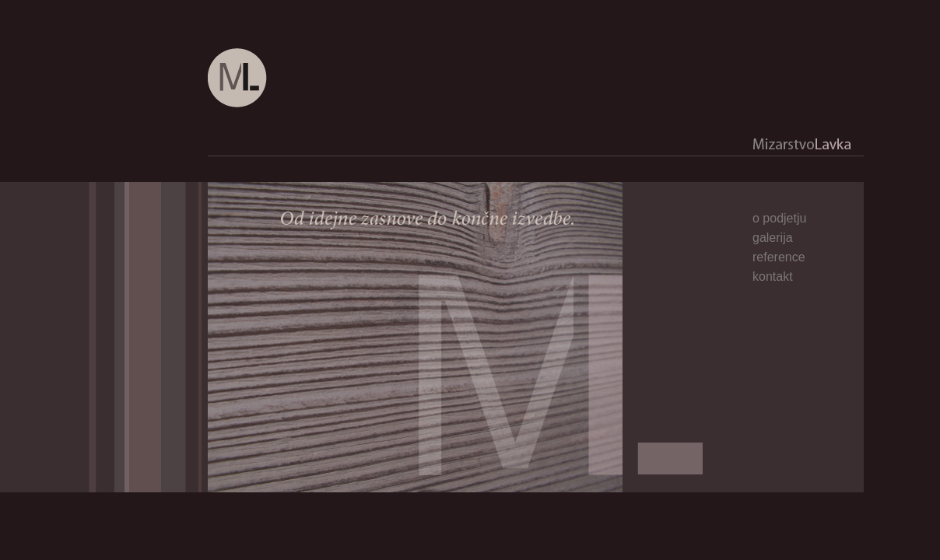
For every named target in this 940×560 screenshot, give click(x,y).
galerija (773, 238)
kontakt (773, 276)
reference (779, 257)
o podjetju (779, 218)
